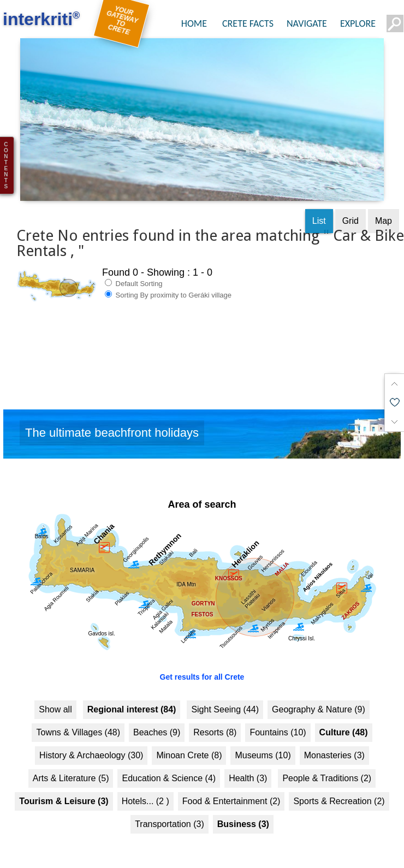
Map (384, 212)
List (319, 212)
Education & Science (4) (169, 769)
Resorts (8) (215, 724)
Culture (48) (344, 724)
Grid (350, 212)
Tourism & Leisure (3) (64, 792)
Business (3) (243, 815)
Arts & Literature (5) (71, 769)
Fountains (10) (278, 724)
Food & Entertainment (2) (231, 792)
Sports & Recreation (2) (339, 792)
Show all (55, 701)
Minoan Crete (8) (189, 747)
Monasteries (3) (334, 747)
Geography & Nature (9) (319, 701)
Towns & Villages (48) (78, 724)
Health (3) (248, 769)
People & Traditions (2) (327, 769)
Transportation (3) (170, 815)
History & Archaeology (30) (91, 747)
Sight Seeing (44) (225, 701)
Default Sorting (134, 274)
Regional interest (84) (132, 701)
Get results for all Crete (202, 668)
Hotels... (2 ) (145, 792)
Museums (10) (263, 747)
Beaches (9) (157, 724)
